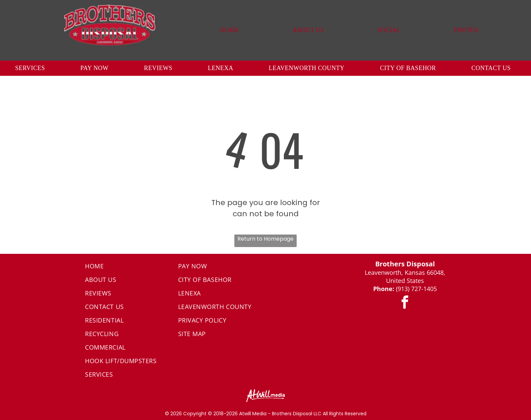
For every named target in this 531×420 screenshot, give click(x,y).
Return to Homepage (265, 239)
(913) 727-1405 (416, 289)
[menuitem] (230, 30)
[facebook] (405, 303)
